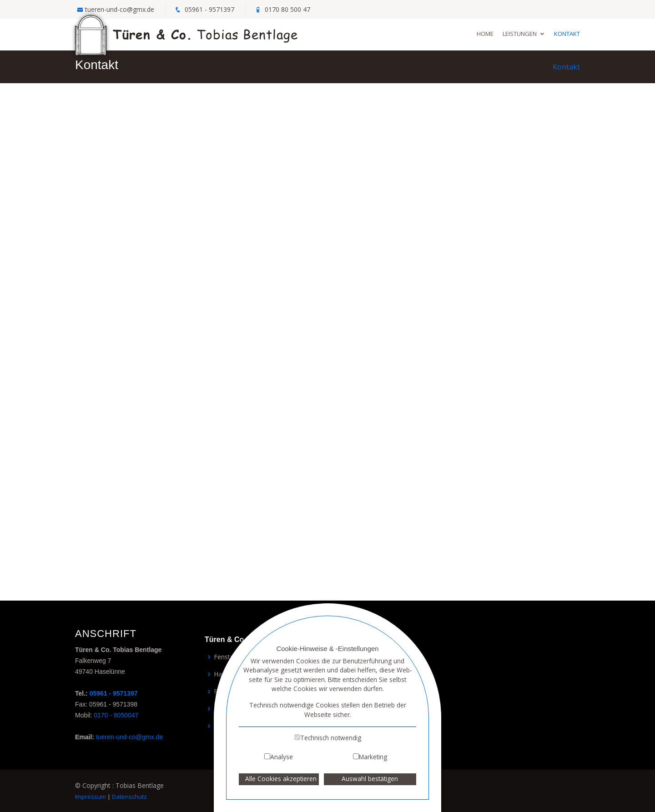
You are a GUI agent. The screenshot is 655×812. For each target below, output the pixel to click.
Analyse (282, 757)
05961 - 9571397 (209, 9)
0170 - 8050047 (116, 715)
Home (485, 34)
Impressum (91, 797)
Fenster (225, 657)
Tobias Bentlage (186, 34)
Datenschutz (129, 797)
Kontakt (567, 34)
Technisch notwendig (331, 738)
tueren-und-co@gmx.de (120, 9)
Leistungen (520, 34)
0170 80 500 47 (287, 9)
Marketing (373, 757)
